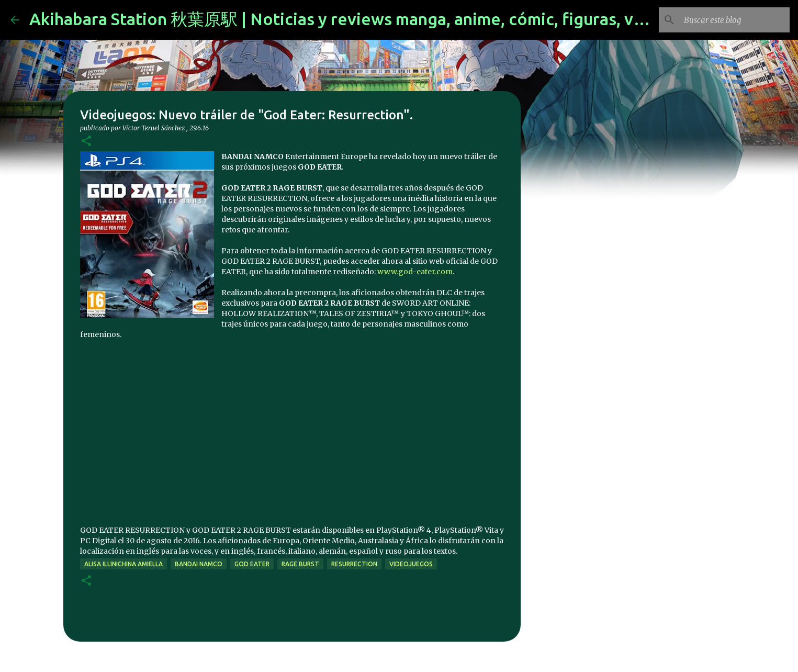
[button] (86, 142)
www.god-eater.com (415, 272)
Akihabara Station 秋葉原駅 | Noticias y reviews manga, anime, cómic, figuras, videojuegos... (382, 19)
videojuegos (411, 564)
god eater (252, 564)
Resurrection (354, 564)
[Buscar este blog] (735, 20)
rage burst (300, 564)
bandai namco (199, 564)
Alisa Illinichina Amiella (123, 564)
